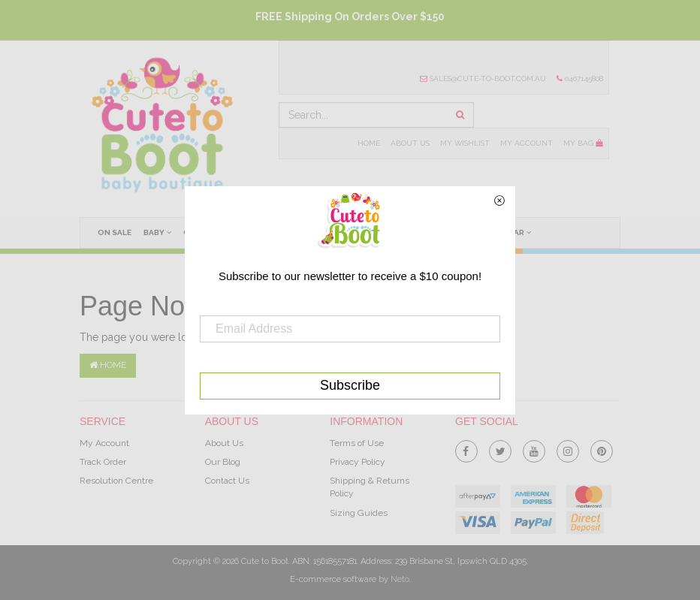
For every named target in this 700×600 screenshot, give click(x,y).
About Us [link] (224, 443)
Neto (400, 579)
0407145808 (580, 78)
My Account (527, 143)
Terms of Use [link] (357, 443)
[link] (466, 448)
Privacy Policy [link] (358, 462)
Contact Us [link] (227, 481)
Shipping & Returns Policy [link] (370, 487)
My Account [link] (104, 443)
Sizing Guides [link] (359, 513)
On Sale (115, 232)
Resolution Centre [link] (116, 481)
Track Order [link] (103, 462)
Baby (157, 232)
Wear (516, 232)
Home (369, 143)
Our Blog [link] (223, 462)
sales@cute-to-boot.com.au (483, 78)
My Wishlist (465, 143)
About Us (410, 143)
